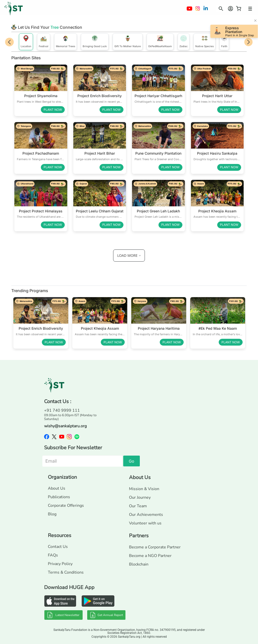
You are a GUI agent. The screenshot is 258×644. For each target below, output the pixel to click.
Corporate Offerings (66, 506)
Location (26, 41)
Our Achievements (146, 515)
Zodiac (184, 41)
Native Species (204, 41)
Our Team (138, 506)
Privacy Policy (60, 564)
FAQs (53, 555)
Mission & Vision (144, 489)
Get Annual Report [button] (106, 615)
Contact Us (58, 547)
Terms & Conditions (66, 572)
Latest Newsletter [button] (63, 615)
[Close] (255, 21)
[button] (219, 8)
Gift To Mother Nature (128, 41)
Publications (59, 497)
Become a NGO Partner (150, 556)
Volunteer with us (145, 523)
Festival (44, 41)
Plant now (53, 110)
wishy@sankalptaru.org (65, 426)
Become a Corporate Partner (155, 547)
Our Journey (140, 497)
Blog (52, 514)
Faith (224, 41)
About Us (57, 488)
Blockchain (139, 564)
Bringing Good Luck (95, 41)
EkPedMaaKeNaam (160, 41)
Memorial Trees (66, 41)
